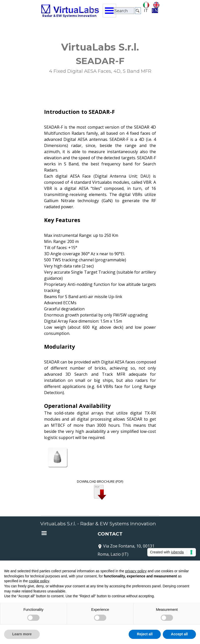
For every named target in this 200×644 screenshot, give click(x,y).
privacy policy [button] (136, 571)
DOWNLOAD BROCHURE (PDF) (100, 481)
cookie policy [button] (39, 581)
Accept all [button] (179, 634)
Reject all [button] (145, 634)
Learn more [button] (22, 634)
